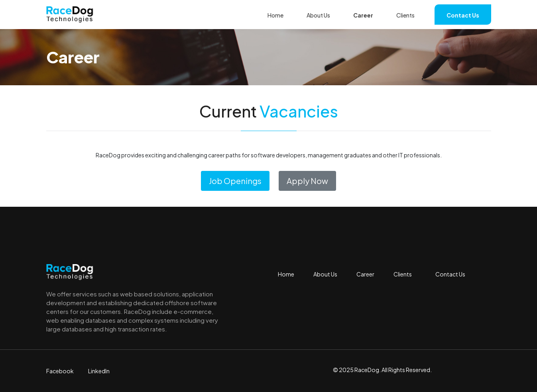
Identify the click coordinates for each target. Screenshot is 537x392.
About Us (318, 15)
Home (275, 15)
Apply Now (307, 181)
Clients (405, 15)
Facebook (60, 371)
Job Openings (235, 181)
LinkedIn (99, 371)
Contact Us (463, 15)
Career (363, 15)
